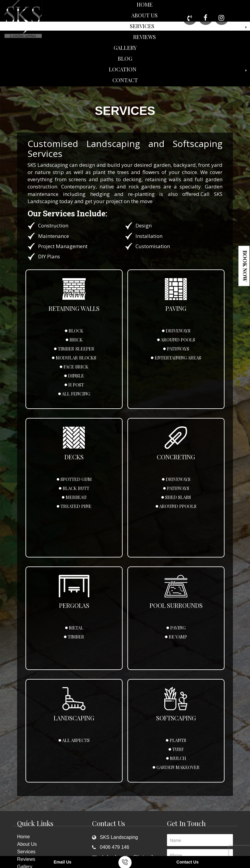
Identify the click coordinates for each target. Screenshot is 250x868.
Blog (125, 59)
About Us (144, 15)
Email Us (63, 862)
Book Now (245, 266)
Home (145, 5)
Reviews (144, 37)
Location (123, 69)
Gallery (125, 48)
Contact (125, 80)
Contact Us (188, 862)
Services (142, 26)
